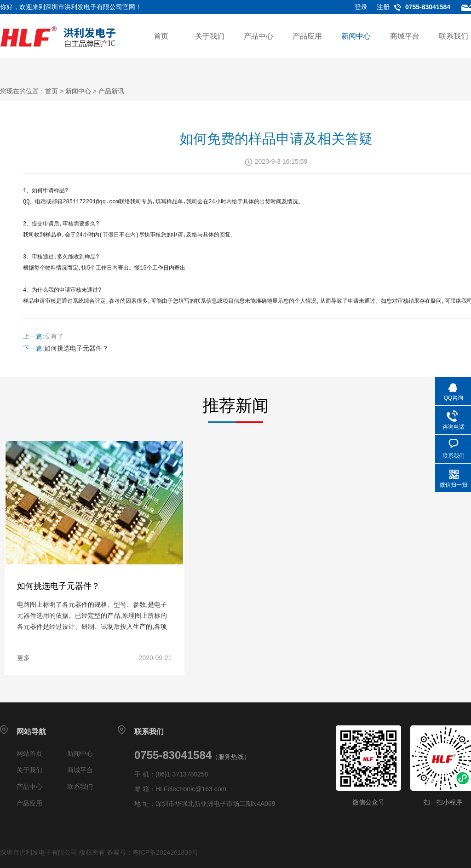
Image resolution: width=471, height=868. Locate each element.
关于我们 (210, 36)
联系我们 (454, 36)
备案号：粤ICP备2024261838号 (152, 852)
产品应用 (307, 36)
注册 (383, 7)
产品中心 (258, 36)
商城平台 (405, 36)
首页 (161, 36)
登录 (361, 7)
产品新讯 (111, 91)
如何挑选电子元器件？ (76, 348)
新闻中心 (356, 36)
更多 (23, 658)
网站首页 (29, 753)
